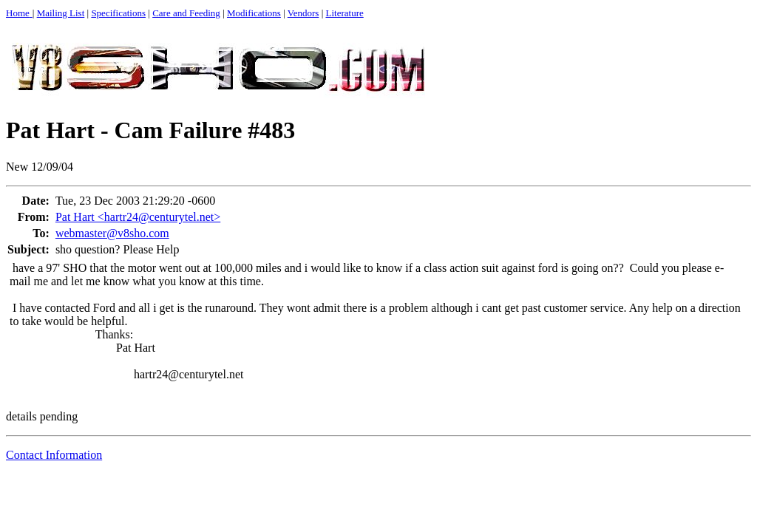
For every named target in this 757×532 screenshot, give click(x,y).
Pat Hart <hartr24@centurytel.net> (138, 217)
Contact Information (54, 455)
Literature (345, 13)
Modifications (254, 13)
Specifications (118, 13)
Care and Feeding (186, 13)
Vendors (303, 13)
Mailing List (61, 13)
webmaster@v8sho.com (112, 233)
